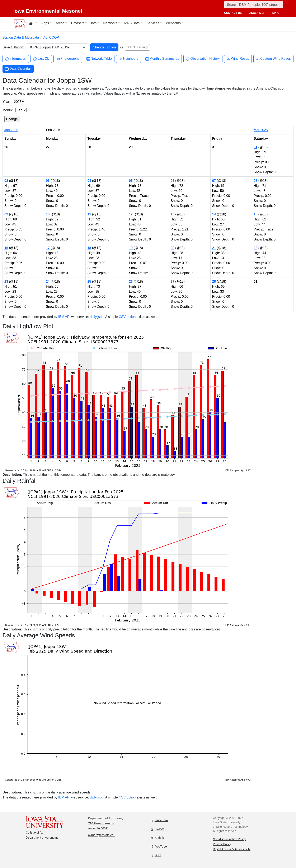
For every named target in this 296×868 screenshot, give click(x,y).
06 (173, 181)
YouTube (159, 847)
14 (214, 214)
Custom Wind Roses (273, 59)
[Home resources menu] (33, 24)
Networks (110, 23)
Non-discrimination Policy (229, 839)
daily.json (97, 317)
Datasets (78, 23)
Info (94, 23)
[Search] (254, 5)
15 (255, 214)
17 (48, 248)
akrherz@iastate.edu (102, 835)
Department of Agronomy (42, 838)
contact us (233, 13)
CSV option (127, 317)
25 (89, 282)
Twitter (157, 829)
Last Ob (41, 59)
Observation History (203, 59)
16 (6, 248)
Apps (45, 23)
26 (131, 282)
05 (131, 181)
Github (157, 838)
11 (89, 214)
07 (214, 181)
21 (214, 248)
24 (48, 282)
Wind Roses (238, 59)
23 (6, 282)
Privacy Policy (222, 844)
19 (131, 248)
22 (255, 248)
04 (89, 181)
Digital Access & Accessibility (232, 849)
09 (6, 214)
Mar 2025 (261, 130)
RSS (156, 855)
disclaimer (257, 13)
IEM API (64, 317)
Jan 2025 (11, 130)
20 (173, 248)
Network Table (99, 59)
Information (16, 59)
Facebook (159, 820)
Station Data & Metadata (21, 37)
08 (255, 181)
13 (173, 214)
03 (48, 181)
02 (6, 181)
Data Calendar (18, 69)
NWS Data (132, 23)
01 (255, 147)
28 (214, 282)
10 (48, 214)
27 (173, 282)
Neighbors (129, 59)
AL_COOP (51, 37)
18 (89, 248)
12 (131, 214)
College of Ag (35, 833)
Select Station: (13, 47)
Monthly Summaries (162, 59)
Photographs (68, 59)
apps (276, 13)
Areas (60, 23)
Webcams (173, 23)
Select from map (137, 47)
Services (153, 23)
